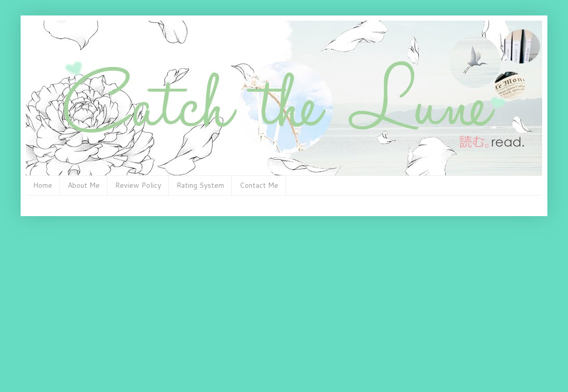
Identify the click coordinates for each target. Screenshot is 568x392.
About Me (84, 185)
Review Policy (138, 185)
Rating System (200, 185)
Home (43, 185)
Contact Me (259, 185)
